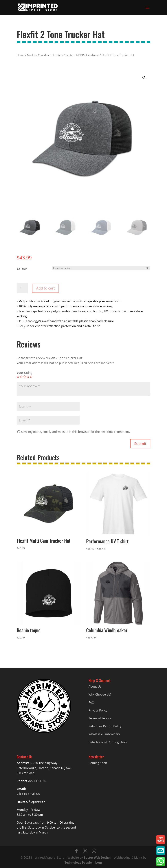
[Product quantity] (22, 288)
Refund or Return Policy (105, 726)
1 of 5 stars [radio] (18, 376)
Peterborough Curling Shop (108, 742)
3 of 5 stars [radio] (25, 376)
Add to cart (45, 288)
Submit (140, 444)
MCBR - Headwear (88, 55)
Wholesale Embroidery (104, 734)
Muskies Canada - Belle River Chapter (50, 55)
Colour (22, 269)
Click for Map (26, 773)
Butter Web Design (97, 858)
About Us (95, 687)
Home (21, 55)
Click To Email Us (28, 794)
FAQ (91, 703)
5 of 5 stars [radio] (31, 376)
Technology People (78, 862)
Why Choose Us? (100, 694)
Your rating (24, 373)
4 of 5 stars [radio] (28, 376)
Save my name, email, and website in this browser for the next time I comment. (75, 432)
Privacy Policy (98, 710)
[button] (144, 78)
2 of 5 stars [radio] (21, 376)
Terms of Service (100, 718)
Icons (99, 862)
